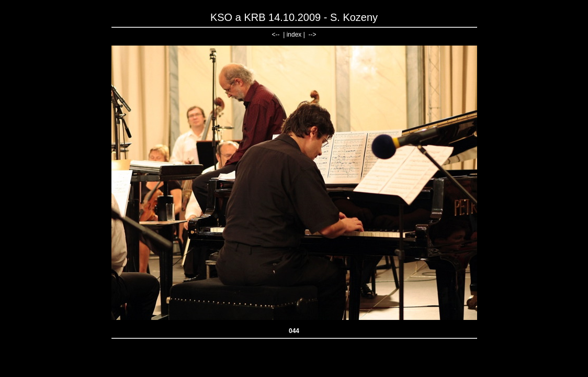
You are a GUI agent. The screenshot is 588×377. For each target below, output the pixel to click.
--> (312, 35)
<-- (276, 35)
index (294, 35)
